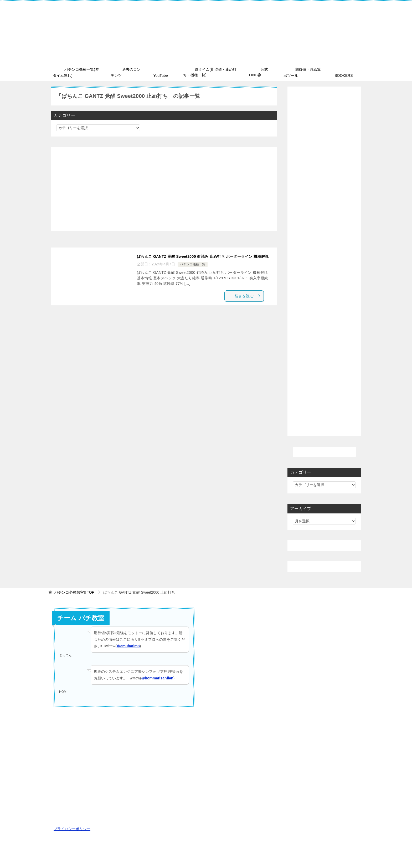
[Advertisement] (164, 188)
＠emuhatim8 (128, 645)
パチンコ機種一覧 (193, 271)
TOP (74, 591)
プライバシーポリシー (72, 828)
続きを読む (252, 303)
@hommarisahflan (157, 677)
